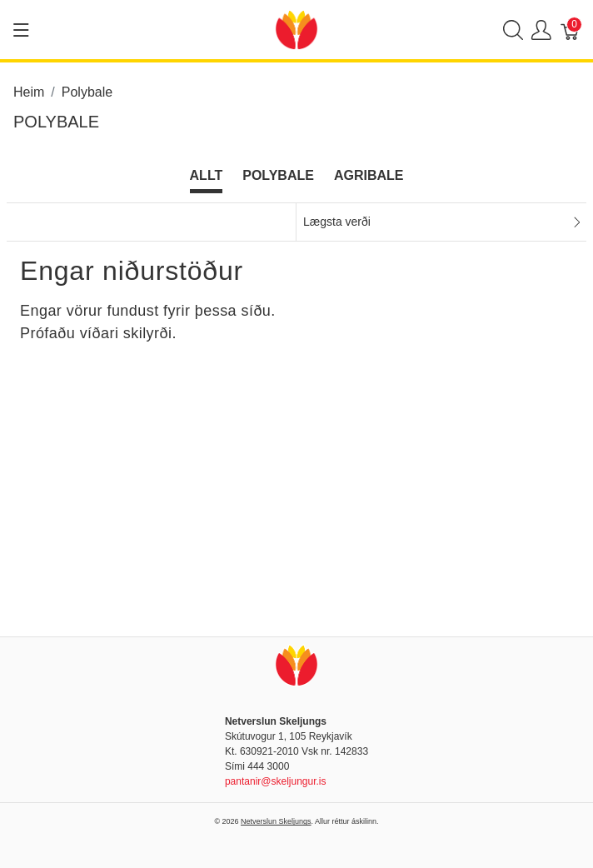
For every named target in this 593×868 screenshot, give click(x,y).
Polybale (278, 175)
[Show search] (513, 30)
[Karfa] (571, 30)
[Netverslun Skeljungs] (296, 29)
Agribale (369, 175)
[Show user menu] (541, 30)
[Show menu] (21, 30)
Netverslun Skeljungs (276, 821)
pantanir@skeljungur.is (276, 781)
